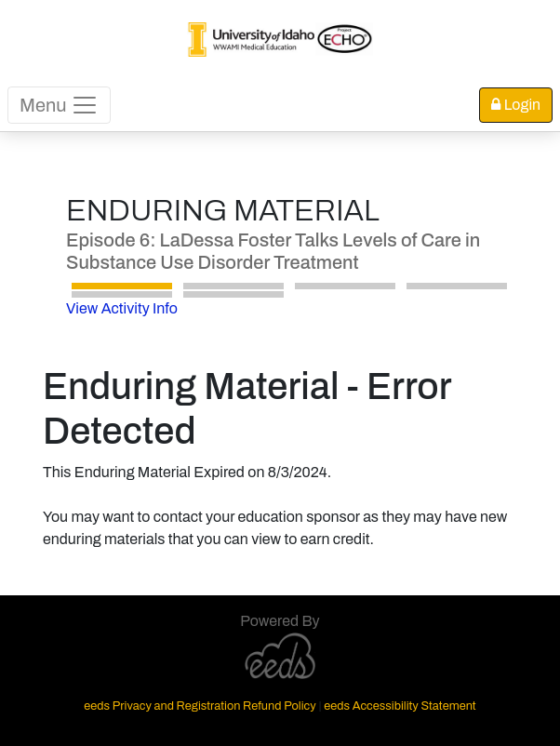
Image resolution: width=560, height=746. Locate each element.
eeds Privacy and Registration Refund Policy (200, 706)
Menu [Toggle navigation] (59, 105)
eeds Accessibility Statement (400, 706)
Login (516, 105)
